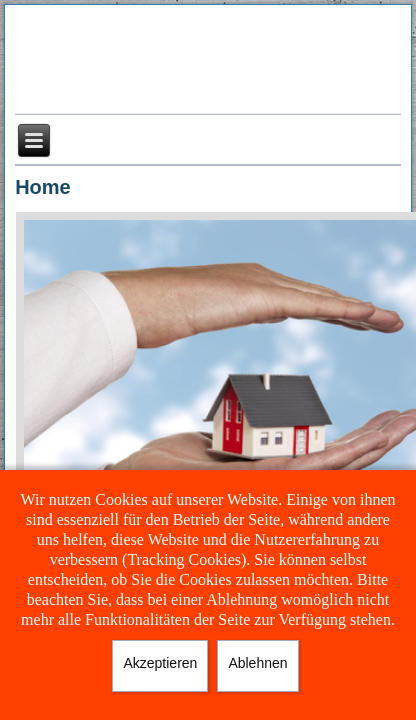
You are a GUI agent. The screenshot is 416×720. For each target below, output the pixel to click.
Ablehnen (257, 663)
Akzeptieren (160, 663)
